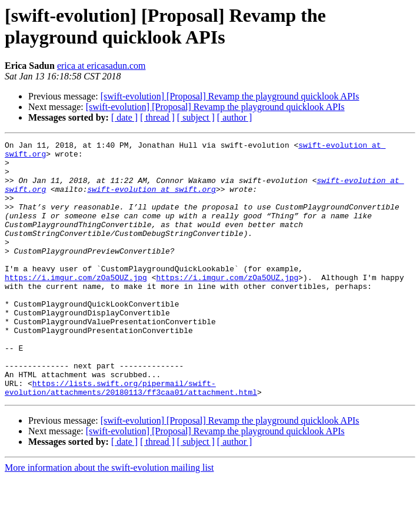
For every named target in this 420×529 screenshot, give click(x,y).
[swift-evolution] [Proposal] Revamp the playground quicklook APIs (230, 96)
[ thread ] (157, 117)
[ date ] (124, 117)
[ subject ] (196, 117)
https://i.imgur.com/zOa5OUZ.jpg (76, 305)
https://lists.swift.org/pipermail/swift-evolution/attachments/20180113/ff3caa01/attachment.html (131, 438)
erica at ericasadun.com (101, 66)
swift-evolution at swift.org (151, 199)
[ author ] (235, 117)
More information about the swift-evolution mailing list (109, 519)
